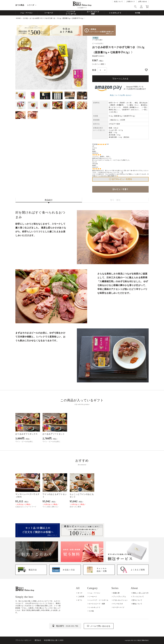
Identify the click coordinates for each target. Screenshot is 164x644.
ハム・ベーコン (27, 13)
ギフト (80, 600)
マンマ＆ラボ (118, 604)
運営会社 (38, 640)
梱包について (137, 604)
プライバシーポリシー (23, 640)
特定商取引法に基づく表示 (54, 640)
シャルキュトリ (115, 13)
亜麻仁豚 (116, 593)
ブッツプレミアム (120, 597)
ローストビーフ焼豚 (93, 13)
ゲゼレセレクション (120, 600)
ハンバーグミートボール (71, 13)
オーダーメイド (119, 607)
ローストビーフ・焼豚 (97, 604)
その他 (137, 13)
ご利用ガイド (130, 2)
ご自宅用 (81, 597)
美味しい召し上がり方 (141, 593)
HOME (18, 18)
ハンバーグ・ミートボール (99, 600)
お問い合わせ (143, 2)
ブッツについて (138, 597)
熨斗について (137, 600)
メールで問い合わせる (100, 626)
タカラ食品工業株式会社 (141, 640)
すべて (80, 593)
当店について (118, 2)
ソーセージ (49, 13)
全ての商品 (20, 5)
